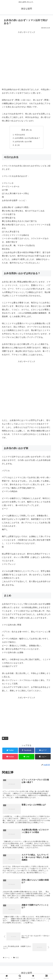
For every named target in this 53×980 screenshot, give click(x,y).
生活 (5, 738)
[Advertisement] (26, 60)
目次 (23, 130)
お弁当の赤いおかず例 (23, 142)
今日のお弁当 (20, 135)
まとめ (17, 145)
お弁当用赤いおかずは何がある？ (27, 138)
